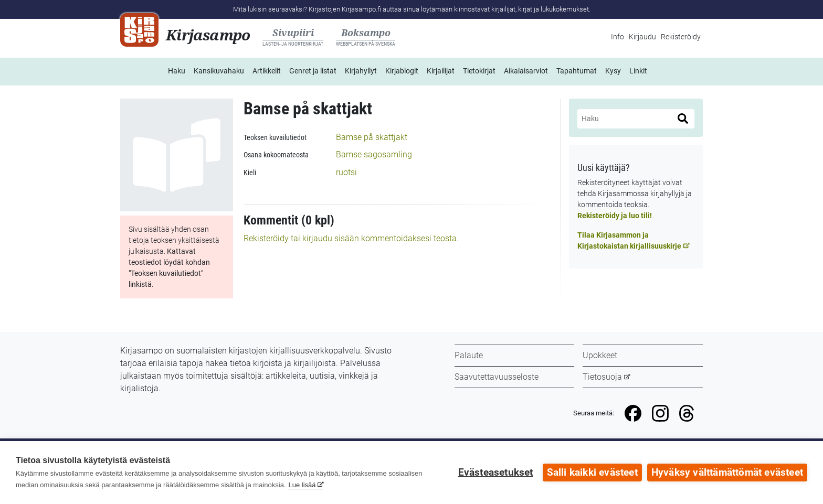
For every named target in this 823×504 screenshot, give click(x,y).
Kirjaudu (642, 37)
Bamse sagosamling (374, 154)
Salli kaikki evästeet (592, 473)
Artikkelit (267, 71)
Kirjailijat (441, 71)
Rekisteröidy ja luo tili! (615, 216)
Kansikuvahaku (219, 71)
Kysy (613, 71)
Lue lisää (302, 485)
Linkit (638, 71)
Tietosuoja (602, 377)
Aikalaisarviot (526, 71)
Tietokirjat (479, 71)
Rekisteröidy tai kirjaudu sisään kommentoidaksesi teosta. (351, 238)
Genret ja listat (313, 71)
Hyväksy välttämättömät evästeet (727, 473)
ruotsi (346, 172)
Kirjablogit (402, 71)
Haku (177, 71)
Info (618, 37)
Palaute (469, 355)
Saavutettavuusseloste (497, 377)
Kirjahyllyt (361, 71)
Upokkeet (600, 355)
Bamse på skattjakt (372, 137)
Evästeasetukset (496, 473)
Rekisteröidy (681, 37)
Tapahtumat (577, 71)
